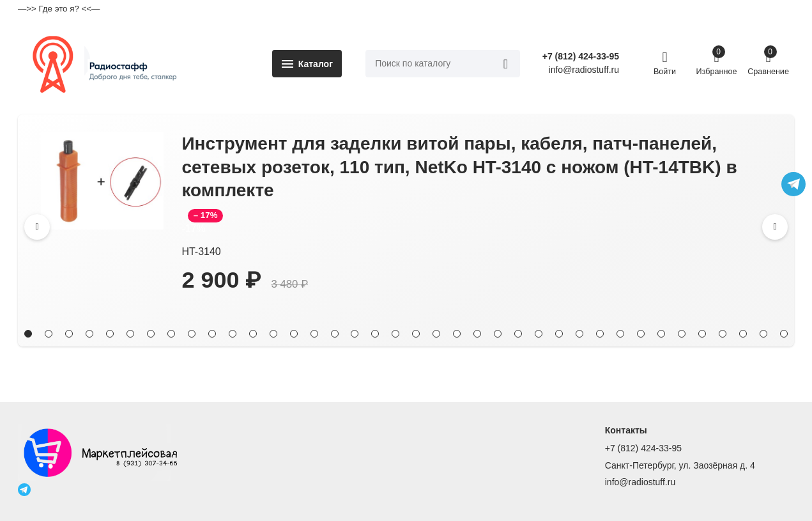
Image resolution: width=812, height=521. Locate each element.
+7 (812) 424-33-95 (578, 59)
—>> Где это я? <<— (59, 9)
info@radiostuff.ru (640, 482)
